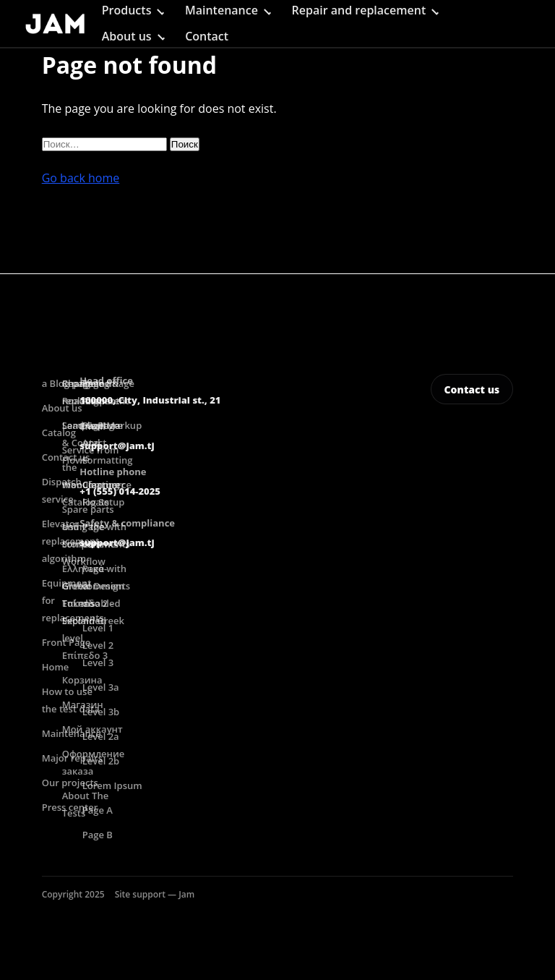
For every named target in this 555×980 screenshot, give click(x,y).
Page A (98, 810)
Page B (98, 835)
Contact (207, 36)
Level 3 (98, 662)
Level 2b (101, 761)
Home (56, 667)
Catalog (59, 433)
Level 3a (101, 687)
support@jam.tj (117, 446)
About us (127, 36)
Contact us (472, 389)
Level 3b (101, 712)
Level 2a (101, 736)
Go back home (81, 178)
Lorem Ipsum (112, 785)
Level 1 (98, 628)
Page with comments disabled (106, 586)
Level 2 (98, 645)
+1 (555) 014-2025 (120, 491)
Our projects (70, 783)
